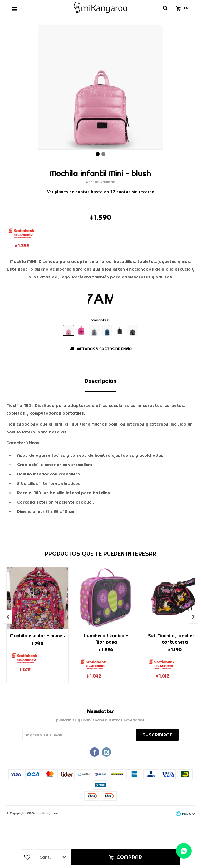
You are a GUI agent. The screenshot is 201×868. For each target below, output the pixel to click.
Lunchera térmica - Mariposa (106, 639)
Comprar (129, 857)
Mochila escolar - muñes (37, 636)
